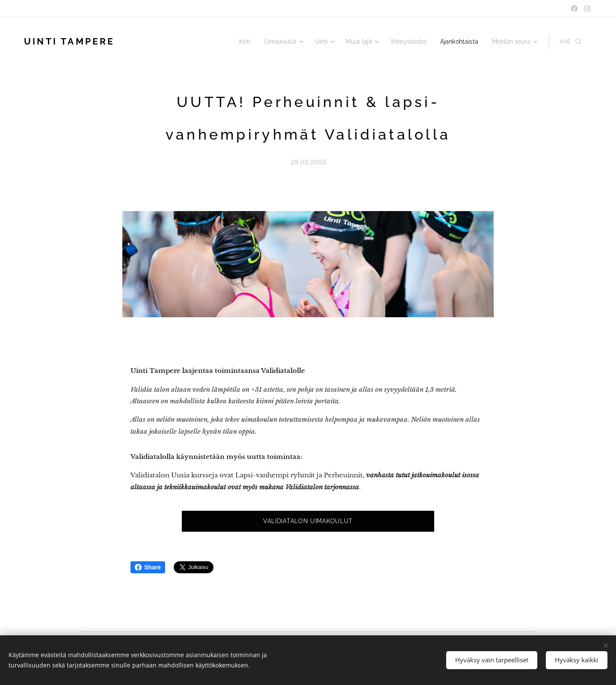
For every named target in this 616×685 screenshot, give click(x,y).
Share (148, 567)
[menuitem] (257, 42)
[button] (570, 42)
